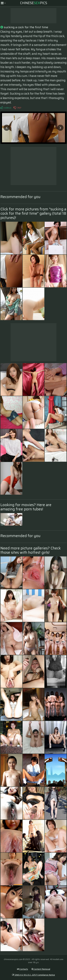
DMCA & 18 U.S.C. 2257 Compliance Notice (33, 975)
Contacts (22, 969)
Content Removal (41, 969)
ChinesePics (34, 3)
